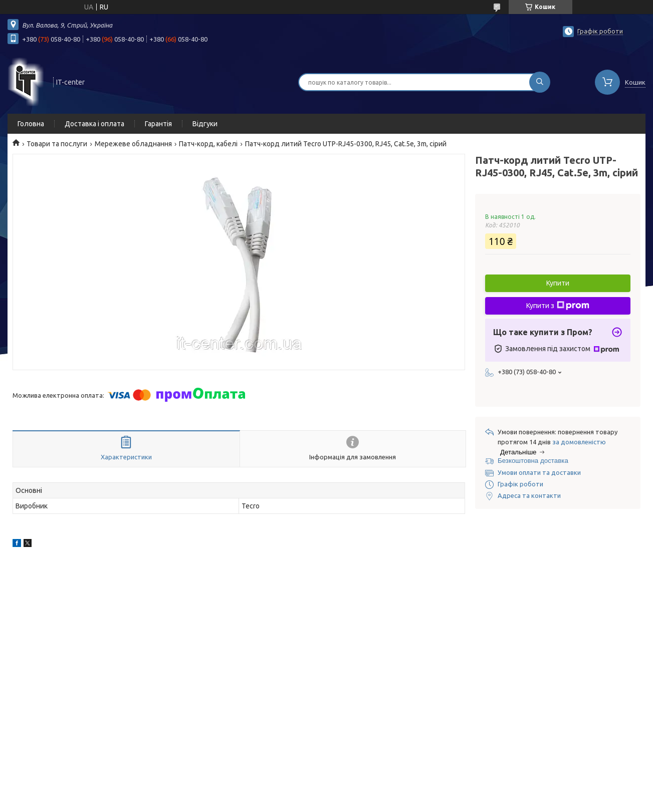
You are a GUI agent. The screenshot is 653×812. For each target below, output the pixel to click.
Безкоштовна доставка (533, 461)
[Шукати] (540, 82)
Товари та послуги (57, 144)
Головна (31, 124)
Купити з (558, 306)
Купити (558, 283)
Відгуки (205, 124)
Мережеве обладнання (133, 144)
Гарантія (158, 124)
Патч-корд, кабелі (208, 144)
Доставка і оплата (94, 124)
